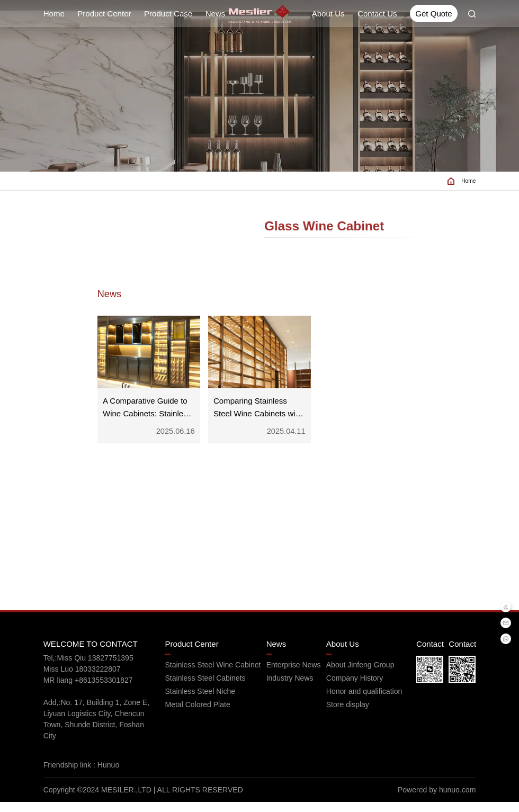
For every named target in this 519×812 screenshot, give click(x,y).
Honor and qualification (364, 701)
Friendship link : (70, 775)
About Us (328, 14)
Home (54, 14)
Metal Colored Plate (197, 715)
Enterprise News (294, 675)
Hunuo (111, 775)
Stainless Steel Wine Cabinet (213, 675)
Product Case (168, 14)
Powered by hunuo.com (437, 800)
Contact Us (377, 14)
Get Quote (433, 14)
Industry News (290, 688)
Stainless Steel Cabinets (205, 688)
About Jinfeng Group (360, 675)
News (216, 14)
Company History (355, 688)
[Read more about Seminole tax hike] (260, 14)
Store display (348, 715)
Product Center (104, 14)
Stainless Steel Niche (200, 701)
